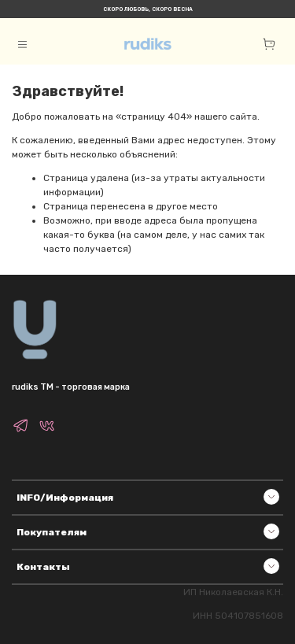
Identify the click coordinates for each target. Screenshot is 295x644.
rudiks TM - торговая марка (71, 387)
